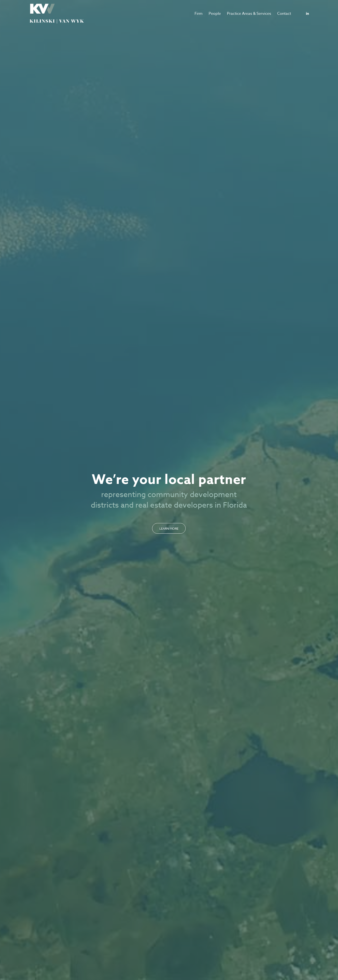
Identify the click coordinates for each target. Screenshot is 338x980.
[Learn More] (169, 528)
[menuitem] (199, 14)
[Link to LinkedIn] (307, 13)
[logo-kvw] (57, 14)
